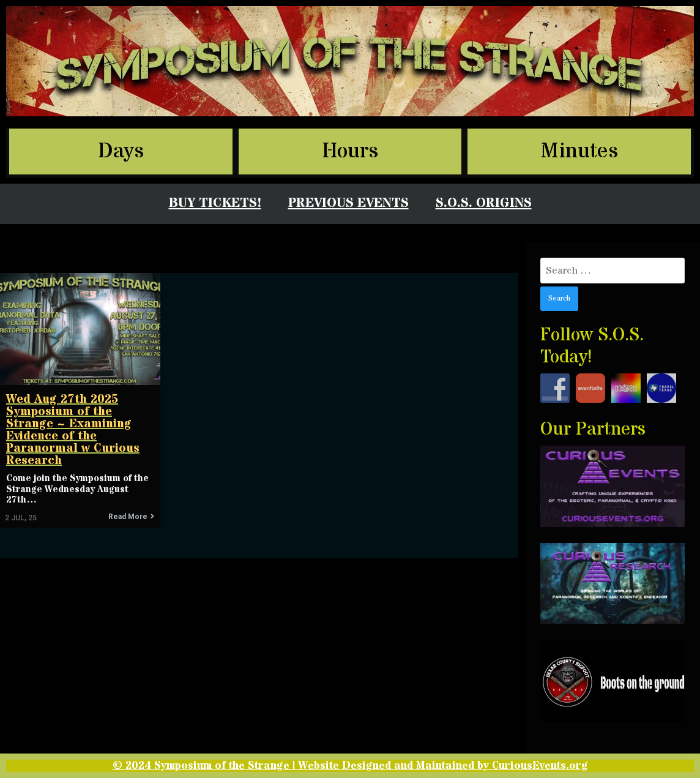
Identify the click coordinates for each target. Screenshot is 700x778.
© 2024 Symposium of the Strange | (205, 765)
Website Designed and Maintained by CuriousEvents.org (443, 765)
